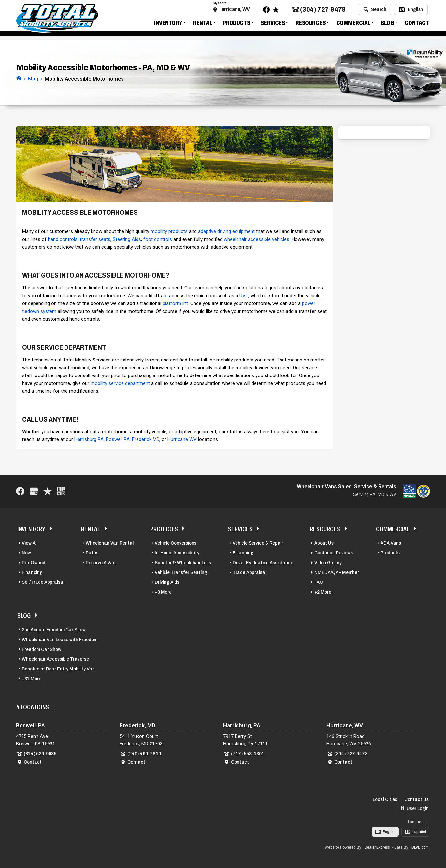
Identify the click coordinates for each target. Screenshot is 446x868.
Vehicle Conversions (176, 542)
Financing (32, 572)
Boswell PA (118, 439)
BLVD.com (420, 847)
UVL (244, 295)
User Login (415, 808)
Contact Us (417, 799)
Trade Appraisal (249, 572)
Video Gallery (328, 562)
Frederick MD (146, 439)
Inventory (168, 24)
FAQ (319, 581)
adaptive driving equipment (226, 231)
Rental (202, 24)
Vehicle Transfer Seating (181, 572)
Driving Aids (167, 581)
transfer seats (95, 239)
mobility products (169, 231)
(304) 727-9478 (319, 11)
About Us (324, 542)
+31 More (32, 678)
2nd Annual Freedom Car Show (54, 629)
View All (30, 542)
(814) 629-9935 (40, 753)
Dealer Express (377, 847)
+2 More (323, 591)
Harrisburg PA (89, 439)
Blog (387, 24)
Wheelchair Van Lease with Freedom (60, 639)
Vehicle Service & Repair (258, 542)
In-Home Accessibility (177, 552)
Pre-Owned (34, 562)
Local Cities (385, 799)
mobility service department (120, 383)
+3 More (163, 591)
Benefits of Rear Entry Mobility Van (58, 668)
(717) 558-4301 (248, 753)
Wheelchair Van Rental (110, 542)
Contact (417, 24)
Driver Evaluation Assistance (263, 562)
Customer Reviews (334, 552)
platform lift (175, 303)
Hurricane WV (182, 439)
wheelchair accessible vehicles (257, 239)
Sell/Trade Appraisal (43, 581)
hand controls (63, 239)
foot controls (158, 239)
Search (375, 11)
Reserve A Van (101, 562)
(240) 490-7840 (144, 753)
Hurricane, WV (234, 11)
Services (273, 24)
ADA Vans (391, 542)
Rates (92, 552)
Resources (311, 24)
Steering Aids (127, 239)
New (26, 552)
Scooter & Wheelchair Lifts (183, 562)
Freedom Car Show (42, 649)
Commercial (353, 24)
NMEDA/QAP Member (337, 572)
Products (237, 24)
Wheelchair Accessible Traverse (55, 658)
